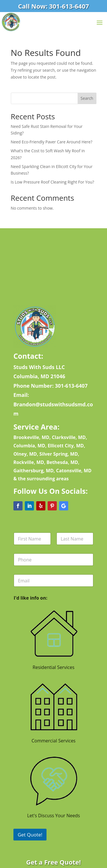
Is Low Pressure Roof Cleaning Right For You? (53, 182)
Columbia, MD (29, 446)
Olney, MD (25, 454)
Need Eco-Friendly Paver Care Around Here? (52, 142)
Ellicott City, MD (66, 446)
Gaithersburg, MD (34, 471)
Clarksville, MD (69, 437)
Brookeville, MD (31, 437)
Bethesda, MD (62, 462)
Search (87, 98)
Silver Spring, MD (59, 454)
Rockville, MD (29, 462)
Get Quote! (30, 835)
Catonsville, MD (74, 471)
